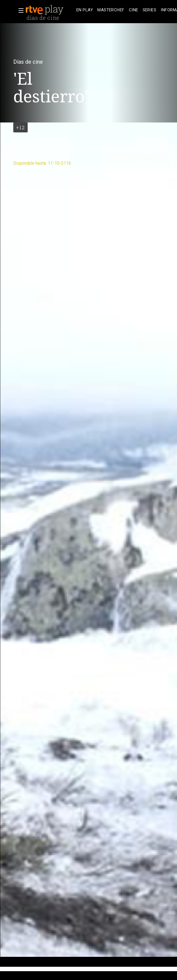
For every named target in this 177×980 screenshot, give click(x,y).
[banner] (50, 10)
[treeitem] (85, 10)
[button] (19, 10)
